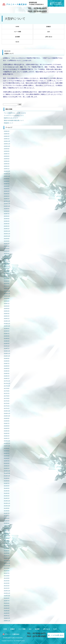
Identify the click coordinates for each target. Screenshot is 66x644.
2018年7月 (7, 363)
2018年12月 (7, 351)
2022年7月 (7, 244)
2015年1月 (7, 468)
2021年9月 (7, 269)
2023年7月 (7, 214)
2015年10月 (7, 446)
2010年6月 (7, 603)
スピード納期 (17, 32)
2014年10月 (7, 476)
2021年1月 (7, 289)
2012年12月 (7, 531)
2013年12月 (7, 501)
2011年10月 (7, 566)
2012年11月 (7, 533)
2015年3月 (7, 463)
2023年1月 (7, 229)
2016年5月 (7, 428)
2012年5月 (7, 548)
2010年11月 (7, 593)
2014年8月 (7, 481)
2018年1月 (7, 378)
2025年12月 (7, 141)
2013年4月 (7, 521)
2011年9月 (7, 568)
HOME (17, 27)
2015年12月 (7, 441)
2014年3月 (7, 493)
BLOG (17, 42)
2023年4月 (7, 221)
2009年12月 (7, 618)
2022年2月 (7, 256)
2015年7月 (7, 453)
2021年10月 (7, 266)
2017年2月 (7, 406)
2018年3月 (7, 373)
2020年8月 (7, 301)
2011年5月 (7, 578)
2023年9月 (7, 209)
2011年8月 (7, 571)
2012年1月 (7, 558)
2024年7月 (7, 184)
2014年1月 (7, 498)
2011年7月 (7, 573)
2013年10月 (7, 506)
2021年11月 (7, 264)
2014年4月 (7, 491)
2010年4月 (7, 608)
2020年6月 (7, 306)
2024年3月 (7, 194)
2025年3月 (7, 164)
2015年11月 (7, 443)
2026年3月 (7, 134)
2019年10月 (7, 326)
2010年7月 (7, 601)
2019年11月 (7, 324)
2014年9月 (7, 478)
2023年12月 (7, 201)
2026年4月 (7, 131)
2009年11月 (7, 621)
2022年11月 (7, 234)
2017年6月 (7, 396)
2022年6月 (7, 246)
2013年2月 (7, 526)
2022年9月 (7, 239)
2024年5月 (7, 189)
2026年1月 (7, 139)
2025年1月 (7, 169)
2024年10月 (7, 176)
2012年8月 (7, 541)
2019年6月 (7, 336)
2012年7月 (7, 543)
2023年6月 (7, 216)
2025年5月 (7, 159)
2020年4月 (7, 311)
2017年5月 (7, 398)
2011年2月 (7, 586)
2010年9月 (7, 598)
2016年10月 (7, 416)
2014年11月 (7, 473)
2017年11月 (7, 383)
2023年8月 (7, 211)
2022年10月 (7, 236)
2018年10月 (7, 356)
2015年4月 (7, 461)
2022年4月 (7, 251)
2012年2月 (7, 556)
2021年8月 (7, 271)
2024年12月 (7, 171)
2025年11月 (7, 144)
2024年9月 (7, 179)
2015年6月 (7, 456)
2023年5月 (7, 219)
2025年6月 (7, 156)
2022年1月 (7, 259)
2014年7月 (7, 483)
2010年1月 (7, 616)
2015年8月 (7, 451)
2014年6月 (7, 486)
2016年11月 (7, 413)
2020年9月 (7, 299)
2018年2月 (7, 376)
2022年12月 (7, 231)
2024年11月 (7, 174)
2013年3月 (7, 523)
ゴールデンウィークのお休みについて (14, 115)
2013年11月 (7, 503)
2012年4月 (7, 551)
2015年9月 (7, 448)
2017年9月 (7, 388)
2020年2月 (7, 316)
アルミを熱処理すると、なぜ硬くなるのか (15, 113)
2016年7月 (7, 423)
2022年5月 (7, 249)
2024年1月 (7, 199)
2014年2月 (7, 496)
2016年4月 (7, 431)
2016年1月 (7, 438)
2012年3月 (7, 553)
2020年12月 (7, 291)
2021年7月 (7, 274)
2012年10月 (7, 536)
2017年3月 (7, 403)
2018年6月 (7, 366)
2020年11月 (7, 294)
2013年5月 (7, 518)
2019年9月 (7, 329)
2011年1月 (7, 588)
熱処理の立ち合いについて (11, 118)
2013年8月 (7, 511)
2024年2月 (7, 196)
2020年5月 (7, 309)
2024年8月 (7, 181)
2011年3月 (7, 583)
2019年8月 (7, 331)
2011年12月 (7, 561)
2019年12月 (7, 321)
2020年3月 (7, 314)
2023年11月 (7, 204)
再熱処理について (8, 123)
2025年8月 (7, 151)
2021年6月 (7, 276)
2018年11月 (7, 354)
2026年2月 (7, 136)
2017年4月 (7, 401)
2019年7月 (7, 334)
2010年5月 (7, 606)
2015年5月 (7, 458)
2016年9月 (7, 418)
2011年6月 (7, 576)
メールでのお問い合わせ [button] (56, 635)
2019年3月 (7, 344)
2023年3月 (7, 224)
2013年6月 (7, 516)
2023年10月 (7, 206)
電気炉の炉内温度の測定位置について (14, 120)
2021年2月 (7, 286)
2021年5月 (7, 279)
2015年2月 (7, 466)
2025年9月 (7, 149)
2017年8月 (7, 391)
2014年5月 (7, 488)
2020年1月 (7, 319)
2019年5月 (7, 339)
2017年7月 (7, 393)
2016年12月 (7, 411)
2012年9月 (7, 538)
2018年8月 (7, 361)
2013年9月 (7, 508)
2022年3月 (7, 254)
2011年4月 (7, 581)
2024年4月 (7, 191)
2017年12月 (7, 381)
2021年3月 (7, 284)
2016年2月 (7, 436)
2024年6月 (7, 186)
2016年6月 (7, 426)
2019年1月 (7, 349)
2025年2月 (7, 166)
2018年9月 (7, 358)
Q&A (49, 32)
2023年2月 (7, 226)
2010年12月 (7, 591)
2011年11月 (7, 563)
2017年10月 (7, 386)
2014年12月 (7, 471)
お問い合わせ (49, 37)
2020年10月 (7, 296)
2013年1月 (7, 528)
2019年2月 (7, 346)
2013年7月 (7, 513)
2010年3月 (7, 611)
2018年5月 (7, 368)
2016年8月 (7, 421)
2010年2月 (7, 613)
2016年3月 (7, 433)
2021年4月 (7, 281)
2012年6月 (7, 546)
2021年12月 (7, 261)
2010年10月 (7, 596)
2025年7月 (7, 154)
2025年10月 (7, 146)
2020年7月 (7, 304)
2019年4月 (7, 341)
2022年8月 (7, 241)
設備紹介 (49, 27)
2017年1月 (7, 408)
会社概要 (17, 37)
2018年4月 (7, 371)
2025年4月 (7, 161)
